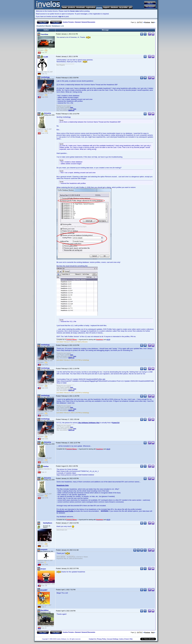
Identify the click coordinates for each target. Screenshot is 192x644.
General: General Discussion (85, 22)
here (72, 107)
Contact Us (92, 639)
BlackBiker (45, 610)
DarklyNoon (48, 523)
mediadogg (45, 77)
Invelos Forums (68, 22)
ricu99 (46, 57)
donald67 (44, 590)
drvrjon (43, 569)
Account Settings (113, 639)
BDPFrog (71, 110)
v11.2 (108, 339)
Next (153, 22)
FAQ (131, 639)
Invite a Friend (124, 639)
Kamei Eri (116, 423)
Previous (147, 22)
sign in (61, 16)
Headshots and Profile (65, 511)
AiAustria (47, 113)
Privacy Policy (102, 639)
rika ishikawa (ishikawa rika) (89, 423)
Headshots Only (63, 485)
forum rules (75, 11)
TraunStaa (44, 34)
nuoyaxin (44, 549)
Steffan (46, 466)
